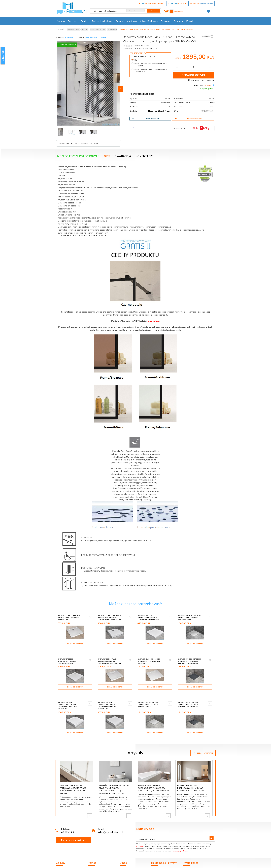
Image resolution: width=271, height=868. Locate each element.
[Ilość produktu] (194, 67)
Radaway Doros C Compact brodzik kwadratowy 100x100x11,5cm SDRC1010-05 (109, 618)
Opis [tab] (107, 156)
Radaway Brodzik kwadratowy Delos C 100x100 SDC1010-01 (67, 657)
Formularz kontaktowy (73, 831)
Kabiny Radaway (149, 21)
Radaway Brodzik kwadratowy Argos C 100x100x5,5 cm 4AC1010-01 (148, 618)
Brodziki (85, 21)
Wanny (61, 21)
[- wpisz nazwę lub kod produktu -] (107, 11)
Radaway (69, 37)
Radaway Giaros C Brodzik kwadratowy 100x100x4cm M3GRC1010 (149, 657)
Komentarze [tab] (145, 156)
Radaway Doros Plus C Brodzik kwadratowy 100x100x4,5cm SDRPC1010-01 (109, 657)
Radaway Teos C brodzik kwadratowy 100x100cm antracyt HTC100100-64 (188, 698)
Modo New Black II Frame (95, 37)
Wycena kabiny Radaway (67, 861)
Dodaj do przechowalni (201, 80)
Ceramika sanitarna (126, 21)
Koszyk (190, 21)
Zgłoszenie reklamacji (160, 861)
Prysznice (73, 21)
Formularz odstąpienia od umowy (166, 864)
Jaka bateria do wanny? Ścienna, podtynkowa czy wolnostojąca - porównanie (154, 779)
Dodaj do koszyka (194, 75)
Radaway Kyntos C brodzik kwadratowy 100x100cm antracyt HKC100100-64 (189, 657)
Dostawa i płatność (189, 119)
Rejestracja (188, 864)
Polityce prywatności (180, 842)
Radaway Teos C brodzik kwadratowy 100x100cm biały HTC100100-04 (148, 698)
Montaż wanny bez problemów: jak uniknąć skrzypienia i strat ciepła (191, 779)
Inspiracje (124, 861)
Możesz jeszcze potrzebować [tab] (78, 156)
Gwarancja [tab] (123, 156)
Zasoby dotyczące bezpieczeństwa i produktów (78, 143)
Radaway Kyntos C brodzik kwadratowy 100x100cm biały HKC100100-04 (189, 618)
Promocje (179, 21)
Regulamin (140, 837)
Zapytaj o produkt (146, 119)
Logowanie (188, 861)
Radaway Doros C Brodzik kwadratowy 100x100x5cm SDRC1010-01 (69, 618)
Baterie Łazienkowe (103, 21)
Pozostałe (166, 21)
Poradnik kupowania (97, 864)
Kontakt (123, 864)
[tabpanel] (135, 381)
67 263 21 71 (68, 823)
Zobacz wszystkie (203, 744)
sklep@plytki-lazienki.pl (110, 823)
